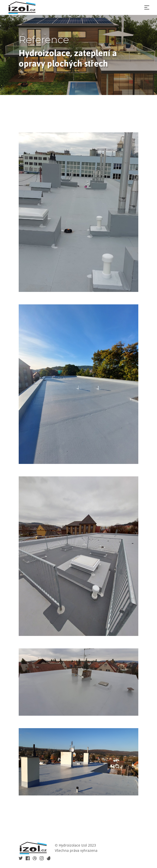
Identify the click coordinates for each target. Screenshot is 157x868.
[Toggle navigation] (147, 7)
